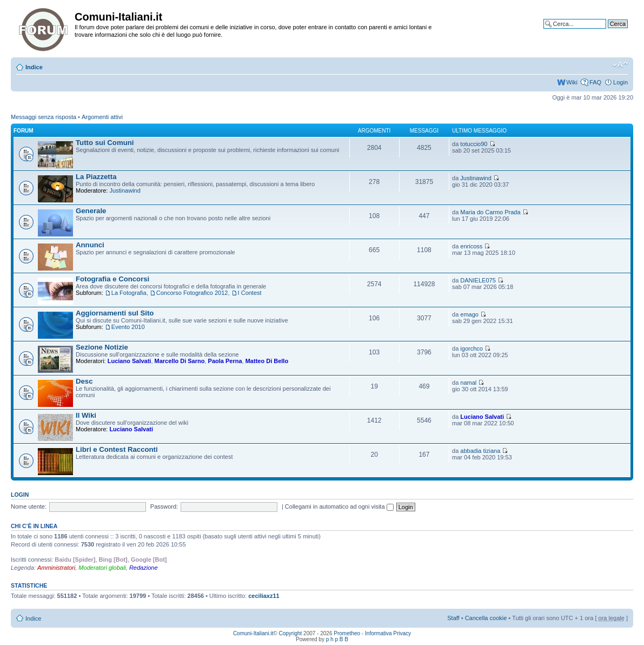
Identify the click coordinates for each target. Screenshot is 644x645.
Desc (84, 381)
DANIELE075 (478, 280)
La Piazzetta (96, 177)
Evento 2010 (128, 327)
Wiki (572, 82)
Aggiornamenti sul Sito (115, 313)
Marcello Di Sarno (180, 361)
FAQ (595, 82)
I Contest (250, 293)
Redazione (144, 568)
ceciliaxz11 (264, 596)
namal (468, 383)
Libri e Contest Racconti (117, 449)
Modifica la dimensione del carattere (620, 65)
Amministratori (56, 568)
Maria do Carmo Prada (490, 212)
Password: (164, 506)
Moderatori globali (102, 568)
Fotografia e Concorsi (112, 279)
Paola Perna (225, 361)
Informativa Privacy (388, 633)
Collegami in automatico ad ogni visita (339, 506)
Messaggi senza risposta (44, 117)
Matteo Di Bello (267, 361)
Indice (34, 67)
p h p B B (337, 639)
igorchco (472, 348)
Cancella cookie (486, 618)
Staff (453, 618)
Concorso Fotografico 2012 (192, 293)
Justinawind (125, 190)
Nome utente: (29, 506)
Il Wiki (86, 415)
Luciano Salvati (130, 361)
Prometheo (347, 633)
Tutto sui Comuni (105, 143)
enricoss (471, 246)
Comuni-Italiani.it (253, 633)
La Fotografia (129, 293)
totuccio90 (474, 144)
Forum (24, 131)
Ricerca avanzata (605, 32)
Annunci (90, 245)
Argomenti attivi (102, 117)
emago (469, 314)
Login (620, 82)
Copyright (291, 633)
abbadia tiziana (480, 451)
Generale (91, 211)
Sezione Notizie (102, 347)
